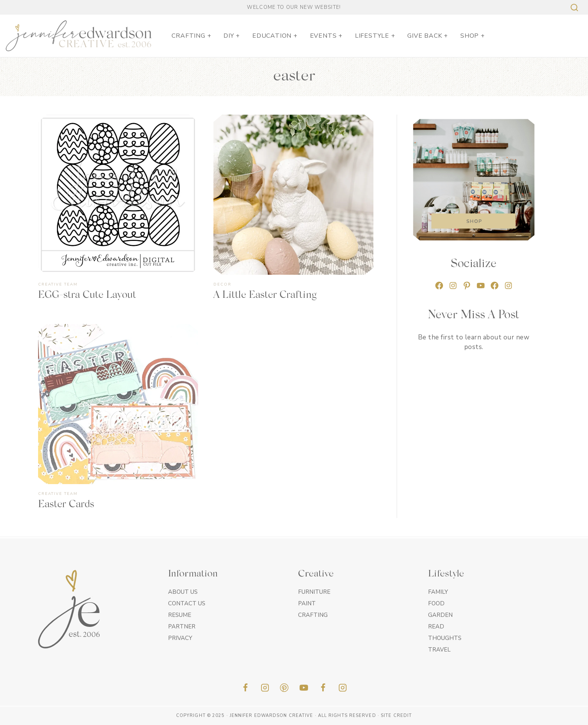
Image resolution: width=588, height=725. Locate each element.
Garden (440, 615)
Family (438, 592)
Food (436, 603)
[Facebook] (245, 688)
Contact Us (187, 603)
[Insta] (343, 688)
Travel (439, 650)
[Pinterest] (284, 688)
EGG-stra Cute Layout (87, 296)
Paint (307, 603)
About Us (183, 592)
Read (436, 626)
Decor (222, 284)
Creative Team (58, 284)
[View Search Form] (573, 8)
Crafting (313, 615)
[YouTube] (304, 688)
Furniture (314, 592)
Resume (180, 615)
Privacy (180, 638)
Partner (182, 626)
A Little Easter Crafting (265, 296)
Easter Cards (66, 505)
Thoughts (445, 638)
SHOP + (473, 36)
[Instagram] (265, 688)
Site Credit (396, 716)
